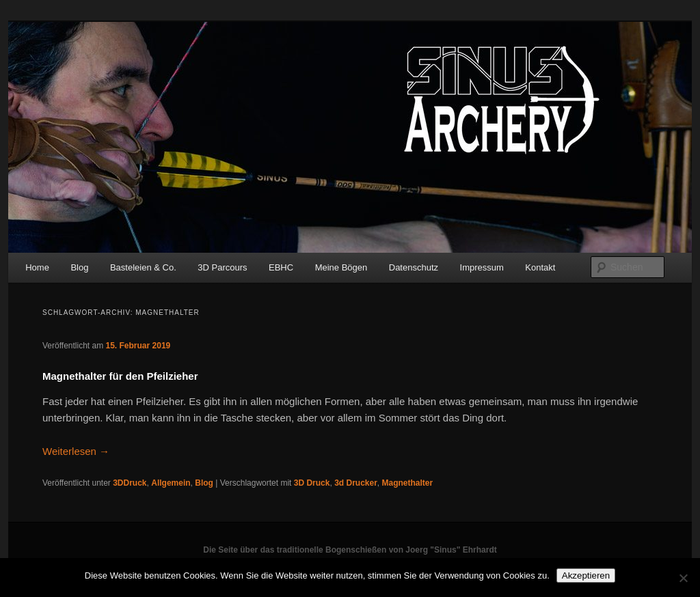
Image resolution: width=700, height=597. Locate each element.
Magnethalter (408, 483)
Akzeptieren (586, 575)
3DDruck (130, 483)
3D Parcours (222, 267)
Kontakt (540, 267)
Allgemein (171, 483)
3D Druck (312, 483)
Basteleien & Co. (143, 267)
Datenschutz (414, 267)
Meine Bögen (341, 267)
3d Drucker (356, 483)
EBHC (281, 267)
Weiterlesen (76, 451)
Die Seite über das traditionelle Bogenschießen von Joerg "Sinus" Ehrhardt (350, 550)
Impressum (482, 267)
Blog (79, 267)
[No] (683, 578)
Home (37, 267)
